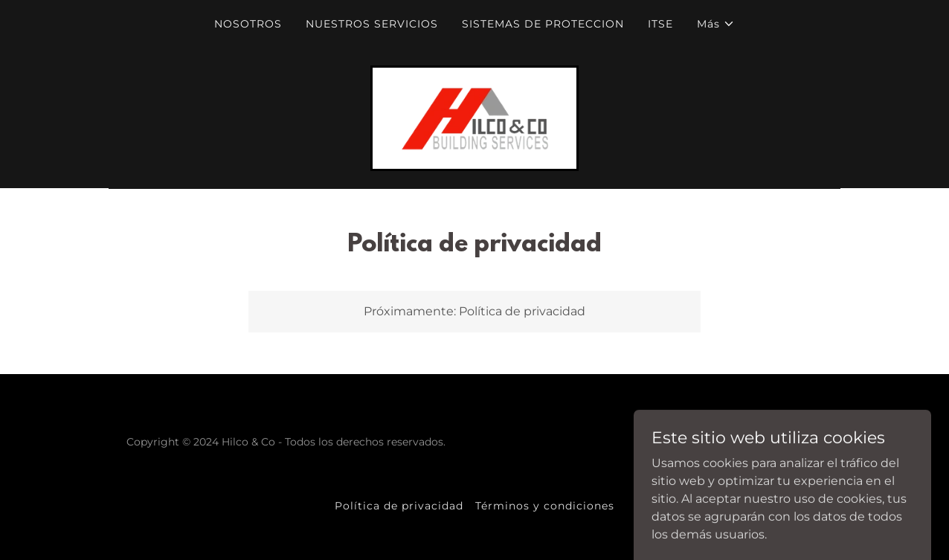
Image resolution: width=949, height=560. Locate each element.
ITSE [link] (660, 24)
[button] (716, 24)
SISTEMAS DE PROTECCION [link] (543, 24)
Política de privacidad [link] (399, 506)
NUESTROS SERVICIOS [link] (372, 24)
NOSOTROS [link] (248, 24)
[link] (474, 117)
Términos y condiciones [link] (545, 506)
